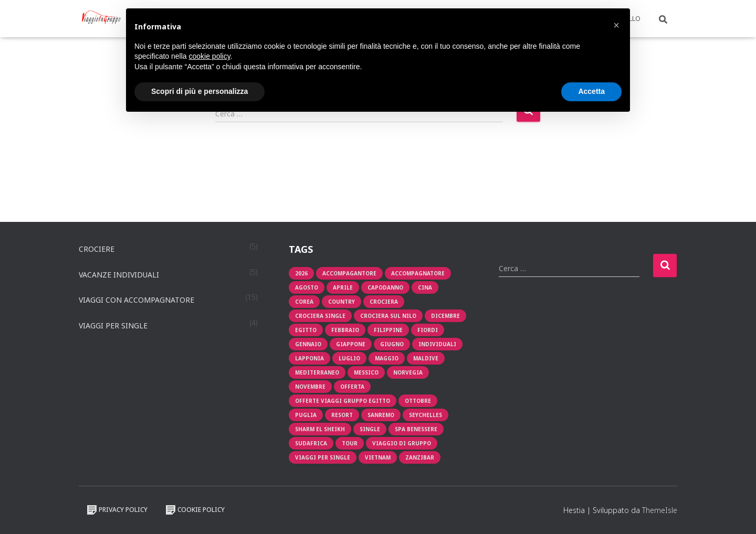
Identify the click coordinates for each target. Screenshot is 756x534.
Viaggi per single (113, 325)
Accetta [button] (591, 91)
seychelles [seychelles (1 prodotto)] (426, 415)
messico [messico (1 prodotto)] (366, 372)
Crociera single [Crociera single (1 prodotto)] (320, 316)
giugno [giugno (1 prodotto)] (392, 344)
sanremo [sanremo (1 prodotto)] (381, 415)
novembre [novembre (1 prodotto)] (310, 387)
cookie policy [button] (210, 56)
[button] (616, 25)
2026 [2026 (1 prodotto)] (301, 273)
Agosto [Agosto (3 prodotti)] (307, 287)
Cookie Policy (195, 510)
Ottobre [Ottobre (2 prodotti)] (418, 401)
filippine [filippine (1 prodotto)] (388, 330)
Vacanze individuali (119, 275)
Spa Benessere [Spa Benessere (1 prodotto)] (416, 429)
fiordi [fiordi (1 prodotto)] (428, 330)
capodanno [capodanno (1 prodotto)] (385, 287)
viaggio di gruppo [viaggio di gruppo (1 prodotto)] (402, 443)
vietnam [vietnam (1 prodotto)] (378, 457)
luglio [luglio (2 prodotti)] (349, 358)
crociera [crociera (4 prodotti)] (384, 302)
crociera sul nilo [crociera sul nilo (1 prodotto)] (388, 316)
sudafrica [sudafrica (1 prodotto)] (311, 443)
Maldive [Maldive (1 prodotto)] (426, 358)
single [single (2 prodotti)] (370, 429)
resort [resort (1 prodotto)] (342, 415)
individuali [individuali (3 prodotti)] (437, 344)
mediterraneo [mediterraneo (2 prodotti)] (317, 372)
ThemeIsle (660, 510)
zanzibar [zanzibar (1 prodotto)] (420, 457)
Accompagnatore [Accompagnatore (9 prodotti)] (418, 273)
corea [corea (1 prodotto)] (304, 302)
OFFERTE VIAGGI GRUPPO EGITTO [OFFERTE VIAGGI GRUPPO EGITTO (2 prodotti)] (343, 401)
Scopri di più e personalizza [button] (199, 91)
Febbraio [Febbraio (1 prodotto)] (345, 330)
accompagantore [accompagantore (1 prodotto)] (349, 273)
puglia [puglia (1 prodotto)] (306, 415)
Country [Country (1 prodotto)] (342, 302)
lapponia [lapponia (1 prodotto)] (309, 358)
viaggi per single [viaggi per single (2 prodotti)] (323, 457)
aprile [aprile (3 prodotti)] (343, 287)
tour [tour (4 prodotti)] (350, 443)
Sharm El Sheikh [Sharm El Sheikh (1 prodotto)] (320, 429)
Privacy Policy (117, 510)
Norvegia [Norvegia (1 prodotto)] (408, 372)
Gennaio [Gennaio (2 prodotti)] (308, 344)
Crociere (97, 249)
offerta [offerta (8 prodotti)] (352, 387)
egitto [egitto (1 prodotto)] (306, 330)
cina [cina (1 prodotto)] (425, 287)
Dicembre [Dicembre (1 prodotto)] (445, 316)
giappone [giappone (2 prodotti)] (351, 344)
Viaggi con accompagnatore (136, 300)
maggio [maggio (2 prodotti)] (387, 358)
